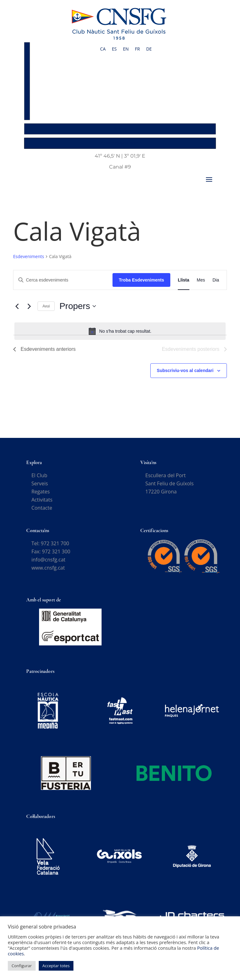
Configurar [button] (22, 966)
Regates (40, 492)
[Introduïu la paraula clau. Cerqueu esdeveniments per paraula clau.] (63, 280)
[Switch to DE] (149, 49)
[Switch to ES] (114, 49)
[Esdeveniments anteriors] (17, 306)
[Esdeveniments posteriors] (29, 306)
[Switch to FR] (137, 49)
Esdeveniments (29, 256)
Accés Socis (27, 81)
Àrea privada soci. (120, 143)
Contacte (42, 508)
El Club (39, 475)
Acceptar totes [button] (56, 966)
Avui (46, 306)
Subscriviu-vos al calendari (185, 370)
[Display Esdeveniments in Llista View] (184, 280)
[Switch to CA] (103, 49)
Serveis (40, 483)
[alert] (120, 331)
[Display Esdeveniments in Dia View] (216, 280)
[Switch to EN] (126, 49)
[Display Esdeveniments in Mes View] (201, 280)
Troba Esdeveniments (141, 280)
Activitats (42, 500)
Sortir (120, 129)
